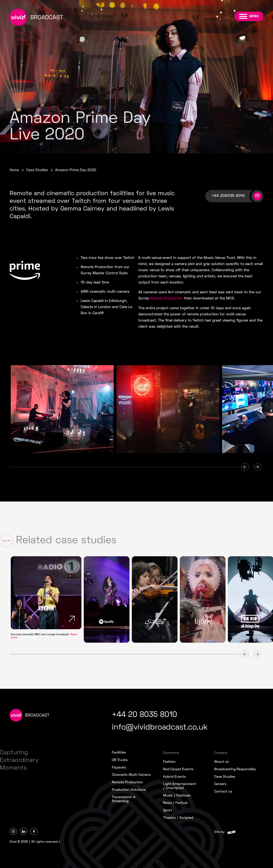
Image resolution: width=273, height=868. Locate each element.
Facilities (119, 753)
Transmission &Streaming (124, 799)
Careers (220, 784)
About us (222, 762)
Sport (168, 810)
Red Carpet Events (178, 769)
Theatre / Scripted (178, 818)
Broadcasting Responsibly (235, 769)
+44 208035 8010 (228, 196)
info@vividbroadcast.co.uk (160, 728)
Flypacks (119, 768)
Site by (219, 832)
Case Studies (37, 170)
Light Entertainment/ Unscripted (180, 786)
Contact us (223, 792)
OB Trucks (120, 760)
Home (14, 170)
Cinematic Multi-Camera (131, 775)
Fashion (169, 762)
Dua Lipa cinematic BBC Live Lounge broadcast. (44, 636)
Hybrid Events (174, 777)
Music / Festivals (177, 796)
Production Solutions (129, 790)
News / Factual (175, 803)
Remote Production (167, 299)
